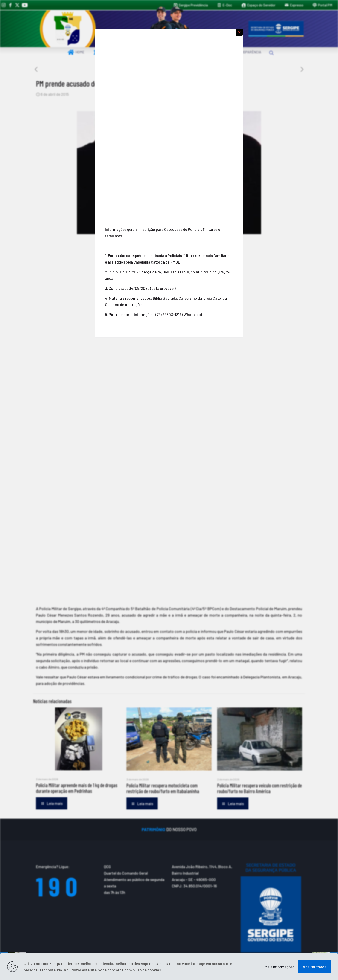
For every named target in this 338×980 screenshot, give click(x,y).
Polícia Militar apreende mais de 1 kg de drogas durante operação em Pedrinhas (77, 788)
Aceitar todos (315, 967)
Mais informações (280, 967)
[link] (68, 29)
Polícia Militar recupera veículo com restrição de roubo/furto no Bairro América (259, 788)
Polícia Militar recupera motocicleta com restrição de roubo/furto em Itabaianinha (163, 788)
